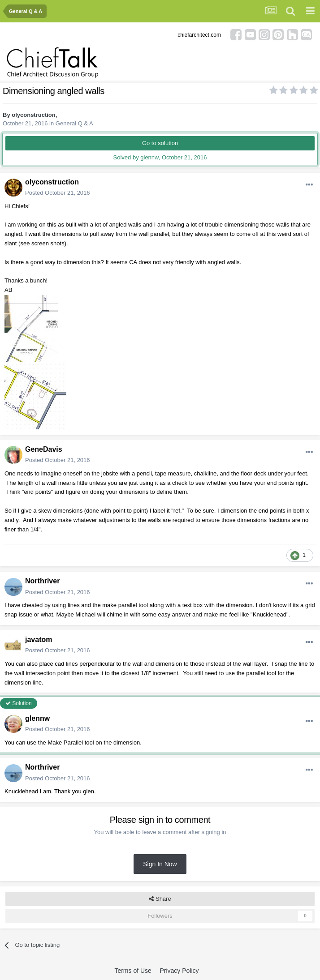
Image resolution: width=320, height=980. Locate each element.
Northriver (42, 581)
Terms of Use (133, 971)
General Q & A (74, 123)
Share (160, 899)
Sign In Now (160, 864)
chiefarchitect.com (199, 35)
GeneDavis (44, 449)
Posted (58, 193)
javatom (39, 640)
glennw (37, 718)
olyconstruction (34, 115)
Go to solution (160, 143)
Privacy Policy (179, 971)
